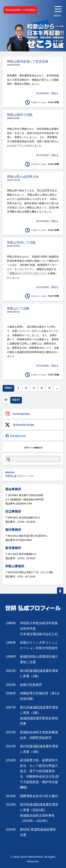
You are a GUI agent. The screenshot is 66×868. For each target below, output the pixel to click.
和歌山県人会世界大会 (23, 177)
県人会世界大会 (46, 190)
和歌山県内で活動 (20, 115)
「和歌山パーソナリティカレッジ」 (27, 273)
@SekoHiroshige (20, 425)
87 (6, 400)
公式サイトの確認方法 (33, 448)
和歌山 (55, 93)
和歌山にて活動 (18, 308)
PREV (8, 388)
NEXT (16, 400)
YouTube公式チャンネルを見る (20, 10)
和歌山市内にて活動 (21, 243)
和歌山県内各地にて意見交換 (28, 61)
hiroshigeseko (18, 414)
